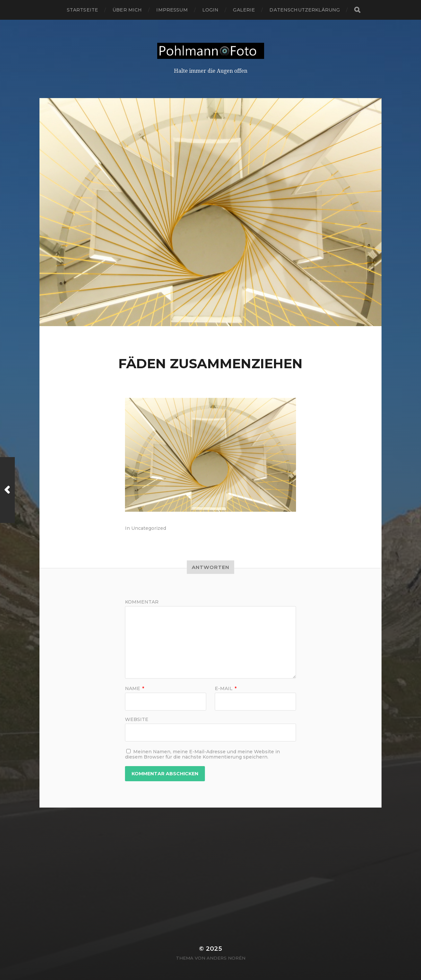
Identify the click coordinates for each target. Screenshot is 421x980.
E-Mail (226, 688)
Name (135, 688)
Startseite (82, 10)
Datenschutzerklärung (305, 10)
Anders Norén (226, 958)
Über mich (127, 10)
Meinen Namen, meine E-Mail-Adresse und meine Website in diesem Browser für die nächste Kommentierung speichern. (202, 754)
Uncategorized (149, 528)
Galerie (244, 10)
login (210, 10)
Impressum (172, 10)
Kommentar (142, 602)
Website (137, 719)
